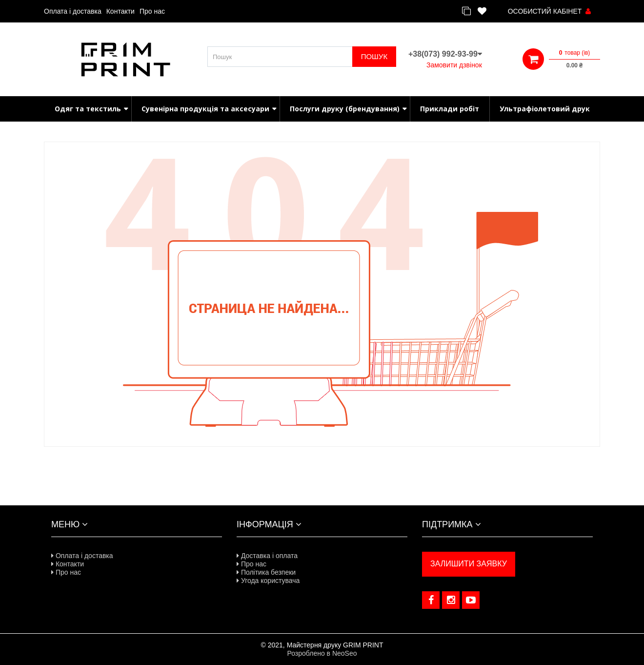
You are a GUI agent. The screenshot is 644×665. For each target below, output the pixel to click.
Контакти (121, 11)
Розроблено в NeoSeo (322, 653)
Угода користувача (268, 581)
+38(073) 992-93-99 (445, 54)
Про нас (152, 11)
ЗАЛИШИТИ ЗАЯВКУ (469, 564)
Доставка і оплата (267, 556)
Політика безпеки (266, 572)
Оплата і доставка (73, 11)
